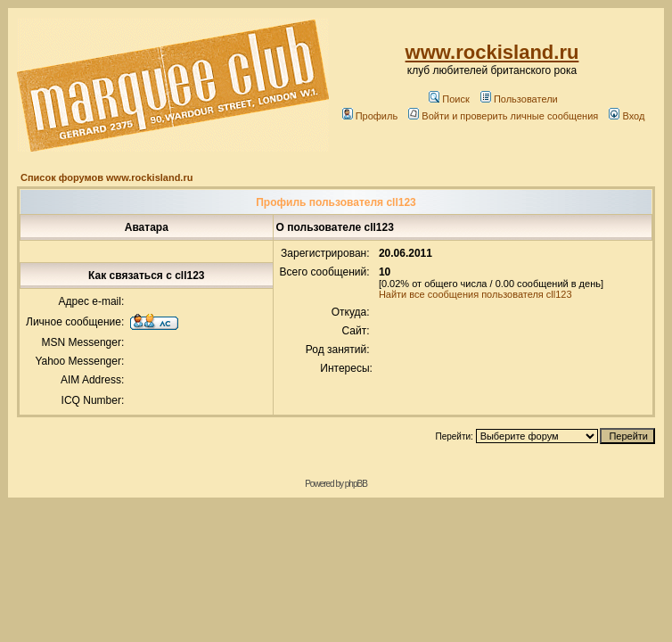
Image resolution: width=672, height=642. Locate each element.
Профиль (370, 116)
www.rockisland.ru (492, 52)
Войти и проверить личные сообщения (503, 116)
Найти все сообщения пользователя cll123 (475, 294)
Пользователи (519, 99)
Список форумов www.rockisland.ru (107, 177)
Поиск (449, 99)
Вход (627, 116)
